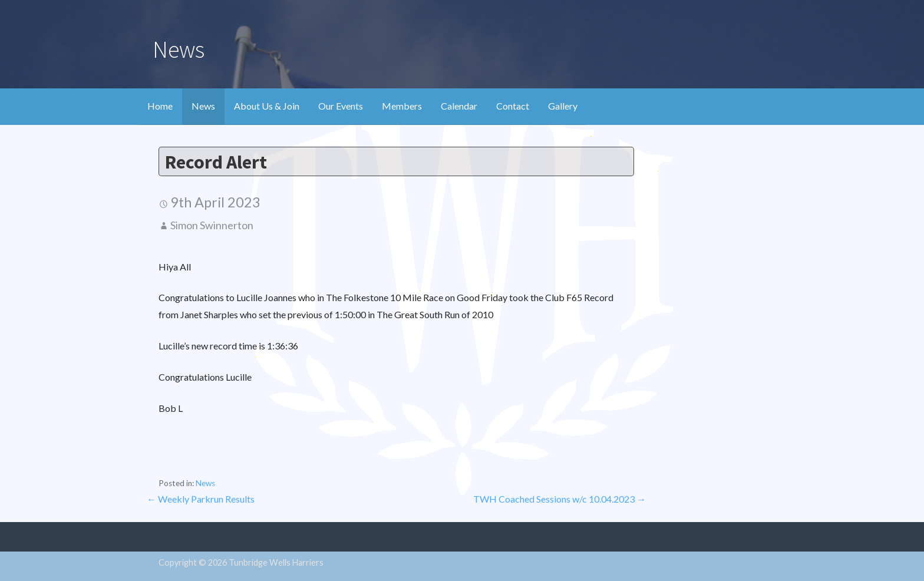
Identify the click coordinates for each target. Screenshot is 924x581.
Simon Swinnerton (212, 225)
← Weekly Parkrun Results (201, 499)
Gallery (563, 106)
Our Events (341, 106)
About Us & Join (267, 106)
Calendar (459, 106)
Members (402, 106)
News (203, 106)
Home (160, 106)
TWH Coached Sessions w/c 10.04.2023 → (560, 499)
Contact (513, 106)
